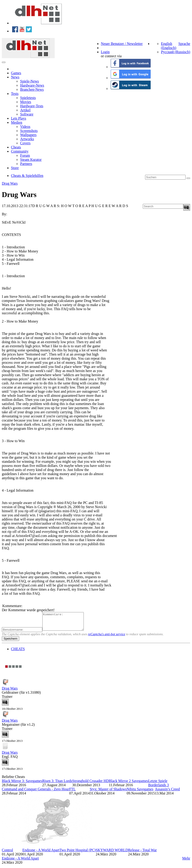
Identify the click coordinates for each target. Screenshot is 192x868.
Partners (26, 164)
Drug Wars (10, 183)
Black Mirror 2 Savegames (129, 784)
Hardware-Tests (32, 106)
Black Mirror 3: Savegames (22, 784)
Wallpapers (28, 135)
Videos (25, 127)
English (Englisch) (169, 46)
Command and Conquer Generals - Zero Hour (35, 793)
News (15, 77)
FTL (72, 793)
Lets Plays (19, 118)
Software (27, 114)
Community (20, 151)
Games (16, 73)
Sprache (184, 44)
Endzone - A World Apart (41, 853)
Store (15, 168)
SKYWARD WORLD (112, 853)
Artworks (27, 139)
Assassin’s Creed (167, 793)
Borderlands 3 (158, 788)
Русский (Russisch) (176, 52)
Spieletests (28, 98)
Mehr (186, 862)
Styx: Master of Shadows (108, 793)
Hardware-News (32, 85)
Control (7, 853)
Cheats (16, 147)
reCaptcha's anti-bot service (107, 638)
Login (105, 52)
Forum (25, 155)
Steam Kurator (31, 160)
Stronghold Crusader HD (91, 784)
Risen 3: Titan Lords (57, 784)
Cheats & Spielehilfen (27, 176)
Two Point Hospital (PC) (78, 853)
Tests (15, 94)
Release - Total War (142, 853)
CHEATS (18, 652)
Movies (26, 102)
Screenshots (29, 131)
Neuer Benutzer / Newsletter (122, 44)
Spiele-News (30, 81)
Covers (25, 143)
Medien (17, 122)
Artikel (25, 110)
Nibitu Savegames (140, 793)
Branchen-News (32, 89)
